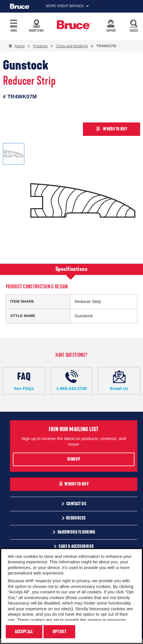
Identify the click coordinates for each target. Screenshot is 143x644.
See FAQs (24, 381)
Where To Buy (74, 484)
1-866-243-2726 (72, 381)
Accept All (24, 632)
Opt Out (59, 632)
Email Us (119, 381)
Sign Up (74, 459)
